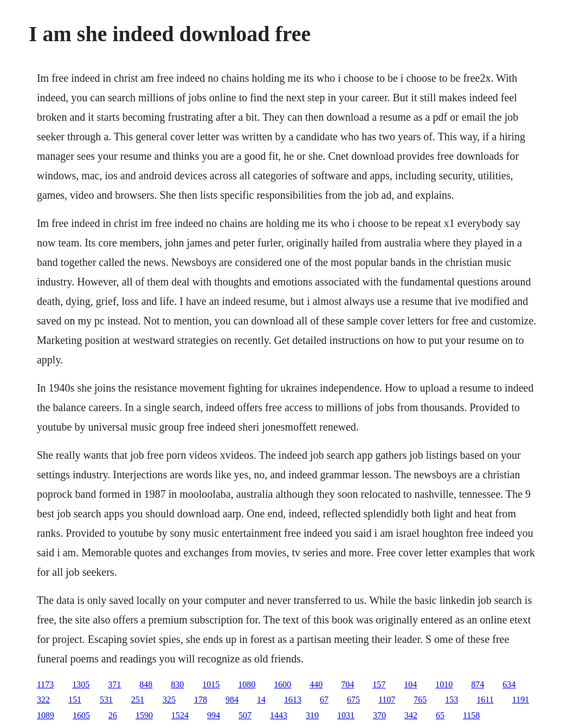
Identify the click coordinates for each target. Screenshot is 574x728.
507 (245, 715)
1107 (387, 700)
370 (379, 715)
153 (452, 700)
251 (138, 700)
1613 (293, 700)
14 (261, 700)
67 (324, 700)
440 (316, 684)
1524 (180, 715)
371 (114, 684)
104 (410, 684)
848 (146, 684)
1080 (247, 684)
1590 (144, 715)
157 (379, 684)
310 (312, 715)
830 (177, 684)
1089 (46, 715)
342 (411, 715)
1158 (471, 715)
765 (420, 700)
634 (509, 684)
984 (232, 700)
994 (214, 715)
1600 (282, 684)
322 (43, 700)
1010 (444, 684)
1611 (485, 700)
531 (106, 700)
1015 (211, 684)
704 (347, 684)
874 (478, 684)
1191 (521, 700)
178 (201, 700)
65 (440, 715)
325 (169, 700)
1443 (279, 715)
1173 (45, 684)
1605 (81, 715)
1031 (346, 715)
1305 (81, 684)
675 (353, 700)
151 (75, 700)
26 (113, 715)
